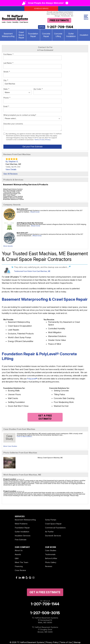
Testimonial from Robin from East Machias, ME (32, 271)
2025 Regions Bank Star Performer (30, 223)
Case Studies (51, 550)
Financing (19, 566)
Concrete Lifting (58, 35)
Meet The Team (22, 562)
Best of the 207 (22, 209)
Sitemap (77, 642)
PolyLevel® (32, 379)
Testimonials (50, 554)
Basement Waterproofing (25, 520)
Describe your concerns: (13, 124)
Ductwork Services (53, 536)
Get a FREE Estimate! (45, 417)
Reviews (49, 566)
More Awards (8, 246)
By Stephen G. (12, 161)
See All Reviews (10, 174)
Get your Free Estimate (33, 147)
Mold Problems (21, 524)
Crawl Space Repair (21, 35)
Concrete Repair (46, 35)
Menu (86, 17)
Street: (7, 72)
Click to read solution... (25, 436)
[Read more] (35, 212)
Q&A (17, 558)
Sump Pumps (51, 520)
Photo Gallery (51, 562)
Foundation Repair (33, 35)
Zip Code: (38, 89)
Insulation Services (23, 536)
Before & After (51, 558)
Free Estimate (59, 20)
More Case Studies (10, 446)
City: (6, 80)
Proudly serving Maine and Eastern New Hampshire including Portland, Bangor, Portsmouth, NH (60, 14)
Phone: (7, 98)
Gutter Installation (71, 35)
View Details (11, 169)
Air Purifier (49, 532)
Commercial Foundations (55, 528)
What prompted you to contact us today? (20, 115)
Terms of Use (39, 140)
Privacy (48, 140)
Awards (18, 554)
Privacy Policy (52, 642)
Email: (6, 106)
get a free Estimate (45, 592)
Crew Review (20, 570)
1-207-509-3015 (45, 613)
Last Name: (8, 63)
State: (6, 89)
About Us (19, 550)
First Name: (8, 54)
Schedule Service (41, 8)
